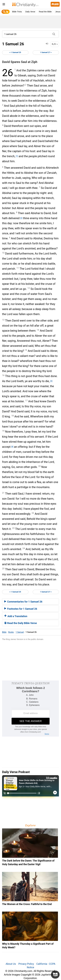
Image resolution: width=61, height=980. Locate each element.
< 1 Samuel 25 (15, 52)
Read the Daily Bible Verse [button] (21, 623)
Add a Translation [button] (16, 616)
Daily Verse (30, 12)
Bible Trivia (17, 12)
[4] (12, 447)
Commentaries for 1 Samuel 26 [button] (23, 602)
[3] (51, 381)
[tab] (30, 602)
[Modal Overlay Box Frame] (30, 709)
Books (11, 632)
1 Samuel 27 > (46, 52)
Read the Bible (45, 12)
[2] (21, 218)
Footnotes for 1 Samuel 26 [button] (21, 609)
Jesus (58, 12)
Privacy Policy (26, 964)
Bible (4, 632)
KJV (55, 44)
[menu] (4, 5)
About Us (11, 964)
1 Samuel (20, 632)
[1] (17, 156)
